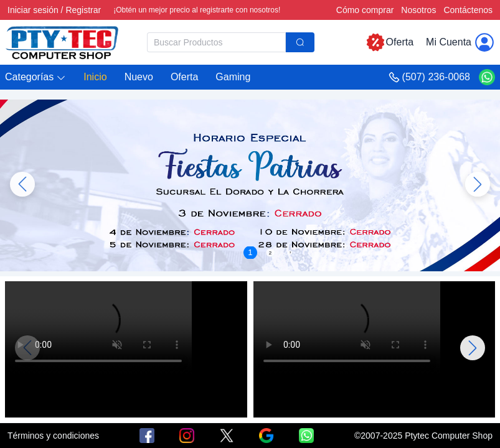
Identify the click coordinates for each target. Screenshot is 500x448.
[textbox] (216, 42)
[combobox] (231, 42)
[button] (35, 77)
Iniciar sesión (33, 10)
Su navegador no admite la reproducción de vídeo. (98, 328)
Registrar (83, 10)
